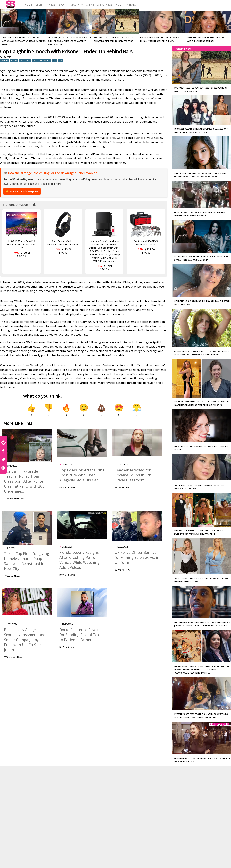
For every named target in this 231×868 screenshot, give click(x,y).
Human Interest (15, 499)
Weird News (69, 487)
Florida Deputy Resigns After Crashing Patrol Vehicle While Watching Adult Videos (79, 560)
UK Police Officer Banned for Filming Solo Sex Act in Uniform (137, 557)
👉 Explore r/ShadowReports (22, 191)
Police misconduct (41, 61)
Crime (14, 61)
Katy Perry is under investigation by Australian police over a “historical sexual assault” (24, 41)
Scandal (5, 61)
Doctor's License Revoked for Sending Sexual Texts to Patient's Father (81, 635)
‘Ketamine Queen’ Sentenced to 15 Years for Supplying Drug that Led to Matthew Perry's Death (70, 41)
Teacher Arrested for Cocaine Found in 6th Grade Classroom (133, 475)
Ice (60, 61)
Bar (55, 61)
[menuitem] (28, 5)
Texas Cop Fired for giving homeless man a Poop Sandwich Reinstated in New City (27, 561)
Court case (25, 61)
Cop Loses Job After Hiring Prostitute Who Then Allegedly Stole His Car (82, 475)
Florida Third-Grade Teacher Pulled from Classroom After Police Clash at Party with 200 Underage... (24, 481)
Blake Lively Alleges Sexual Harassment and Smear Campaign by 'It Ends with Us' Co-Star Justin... (25, 640)
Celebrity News (15, 657)
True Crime (124, 487)
